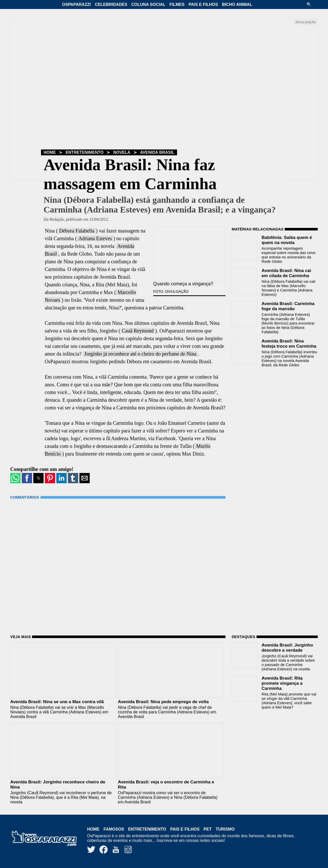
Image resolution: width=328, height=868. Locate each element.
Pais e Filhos (203, 4)
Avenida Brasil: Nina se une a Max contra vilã (57, 702)
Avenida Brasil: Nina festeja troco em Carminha (289, 344)
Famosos (114, 829)
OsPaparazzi (76, 4)
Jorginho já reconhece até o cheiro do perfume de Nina (140, 354)
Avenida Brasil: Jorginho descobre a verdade (287, 648)
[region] (270, 404)
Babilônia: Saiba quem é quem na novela (287, 240)
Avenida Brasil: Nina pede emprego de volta (163, 702)
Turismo (225, 829)
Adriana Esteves (95, 238)
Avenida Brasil (157, 152)
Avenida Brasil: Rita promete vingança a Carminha (282, 683)
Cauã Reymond (138, 331)
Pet (208, 829)
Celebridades (111, 4)
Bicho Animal (237, 4)
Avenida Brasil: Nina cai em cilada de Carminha (286, 273)
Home (50, 152)
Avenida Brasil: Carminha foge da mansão (288, 306)
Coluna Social (148, 4)
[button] (311, 4)
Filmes (177, 4)
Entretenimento (85, 152)
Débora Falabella (77, 231)
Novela (122, 152)
